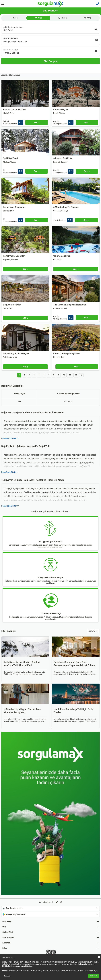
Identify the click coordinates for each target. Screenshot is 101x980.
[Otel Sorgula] (50, 61)
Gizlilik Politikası (9, 966)
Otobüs (63, 18)
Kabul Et (93, 976)
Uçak (14, 18)
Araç (87, 18)
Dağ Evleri (17, 75)
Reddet (7, 976)
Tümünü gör (93, 631)
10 (64, 375)
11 (70, 375)
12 (76, 375)
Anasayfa (4, 75)
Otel (38, 18)
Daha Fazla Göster (10, 438)
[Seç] (37, 122)
